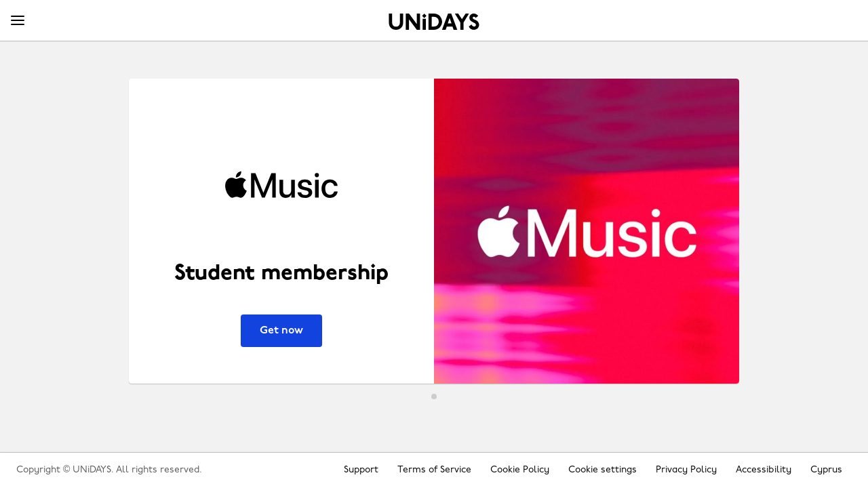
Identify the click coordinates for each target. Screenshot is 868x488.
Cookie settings (603, 470)
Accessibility (764, 470)
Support (361, 470)
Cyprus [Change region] (826, 470)
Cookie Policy (520, 470)
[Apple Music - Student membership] (434, 231)
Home (434, 22)
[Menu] (18, 21)
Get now (281, 331)
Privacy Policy (686, 470)
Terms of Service (434, 470)
